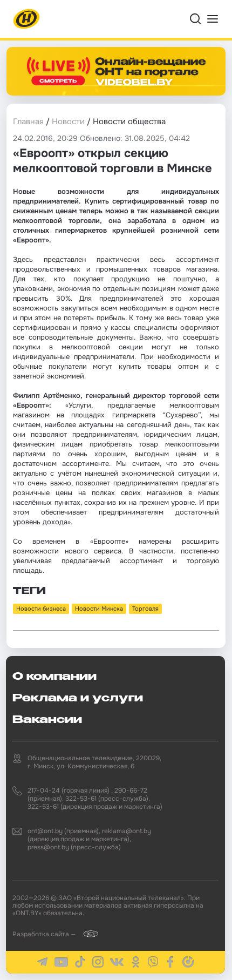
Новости (68, 121)
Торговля (145, 609)
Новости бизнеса (41, 609)
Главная (28, 121)
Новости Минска (99, 609)
